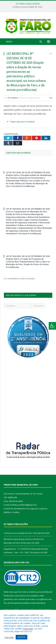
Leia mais (28, 629)
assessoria (24, 596)
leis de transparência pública (17, 604)
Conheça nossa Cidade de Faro (27, 7)
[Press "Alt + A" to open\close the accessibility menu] (52, 326)
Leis (51, 99)
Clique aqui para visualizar (22, 122)
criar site (22, 593)
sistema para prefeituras (40, 593)
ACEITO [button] (22, 637)
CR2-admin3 (13, 99)
